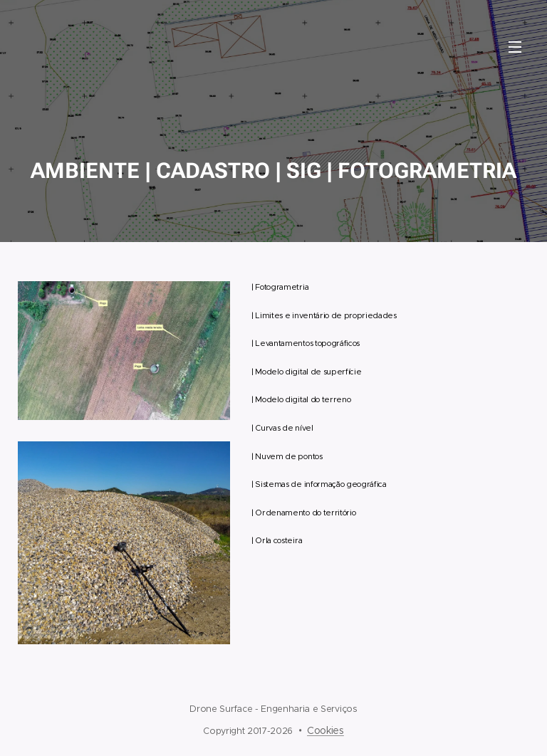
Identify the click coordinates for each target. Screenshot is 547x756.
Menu (515, 47)
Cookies (325, 730)
